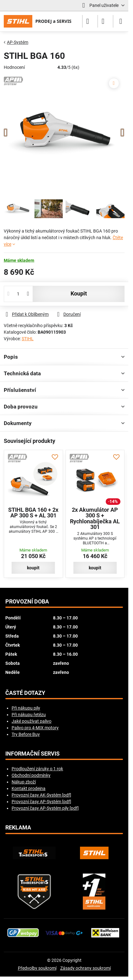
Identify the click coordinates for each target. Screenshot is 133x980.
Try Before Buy (26, 734)
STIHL (28, 339)
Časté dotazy (25, 693)
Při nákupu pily (26, 708)
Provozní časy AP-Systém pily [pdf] (45, 808)
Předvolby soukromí (37, 968)
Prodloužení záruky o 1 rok (37, 769)
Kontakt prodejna (29, 788)
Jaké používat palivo (32, 721)
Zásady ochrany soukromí (85, 968)
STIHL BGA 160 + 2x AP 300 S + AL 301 (33, 513)
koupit (79, 294)
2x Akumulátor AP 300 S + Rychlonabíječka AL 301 (95, 519)
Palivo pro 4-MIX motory (35, 728)
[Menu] (121, 21)
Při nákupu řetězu (29, 715)
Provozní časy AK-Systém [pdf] (41, 795)
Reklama (18, 828)
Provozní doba (27, 602)
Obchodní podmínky (31, 775)
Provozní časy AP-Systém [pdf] (41, 802)
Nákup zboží (24, 782)
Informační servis (32, 754)
